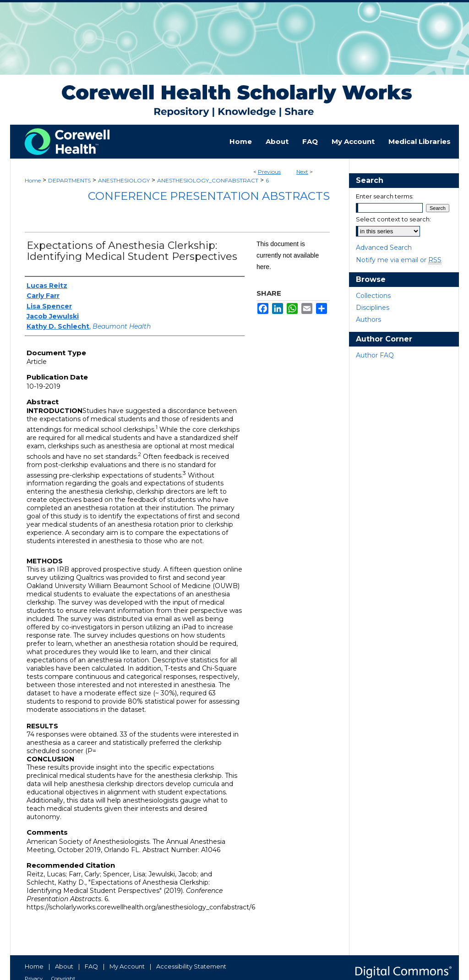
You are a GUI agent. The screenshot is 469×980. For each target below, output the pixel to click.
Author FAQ (375, 355)
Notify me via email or (399, 260)
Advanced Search (384, 248)
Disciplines (373, 308)
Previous (269, 172)
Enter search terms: (385, 196)
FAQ (91, 966)
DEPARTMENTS (69, 180)
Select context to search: (393, 219)
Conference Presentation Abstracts (209, 196)
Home (33, 180)
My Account (127, 966)
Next (302, 172)
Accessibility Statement (191, 966)
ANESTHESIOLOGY (124, 180)
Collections (373, 296)
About (64, 966)
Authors (368, 319)
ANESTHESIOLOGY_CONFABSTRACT (208, 180)
